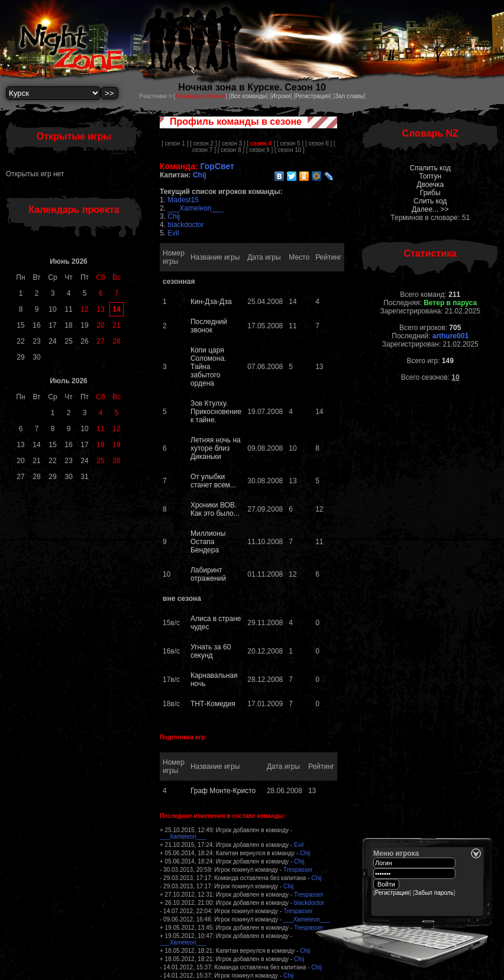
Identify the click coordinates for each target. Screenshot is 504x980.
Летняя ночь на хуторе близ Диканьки (216, 448)
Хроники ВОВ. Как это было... (215, 509)
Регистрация (312, 96)
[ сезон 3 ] (232, 143)
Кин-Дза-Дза (211, 302)
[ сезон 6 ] (319, 143)
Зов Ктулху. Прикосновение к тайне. (216, 412)
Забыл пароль (434, 893)
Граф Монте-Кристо (223, 791)
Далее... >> (430, 209)
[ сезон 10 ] (290, 150)
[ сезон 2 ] (203, 143)
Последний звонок (209, 326)
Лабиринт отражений (208, 574)
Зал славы (349, 96)
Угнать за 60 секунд (211, 651)
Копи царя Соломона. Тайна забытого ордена (208, 367)
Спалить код (430, 168)
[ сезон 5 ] (290, 143)
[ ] (261, 143)
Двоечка (430, 185)
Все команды (248, 96)
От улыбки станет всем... (213, 481)
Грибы (430, 193)
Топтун (430, 176)
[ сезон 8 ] (231, 150)
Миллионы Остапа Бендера (208, 542)
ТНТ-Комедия (213, 704)
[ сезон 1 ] (175, 143)
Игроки (281, 96)
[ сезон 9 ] (259, 150)
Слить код (430, 201)
